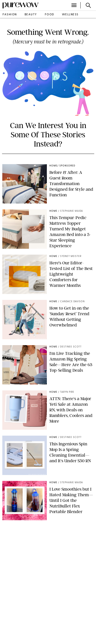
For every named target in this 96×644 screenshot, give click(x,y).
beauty (31, 15)
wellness (70, 15)
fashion (10, 15)
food (50, 15)
